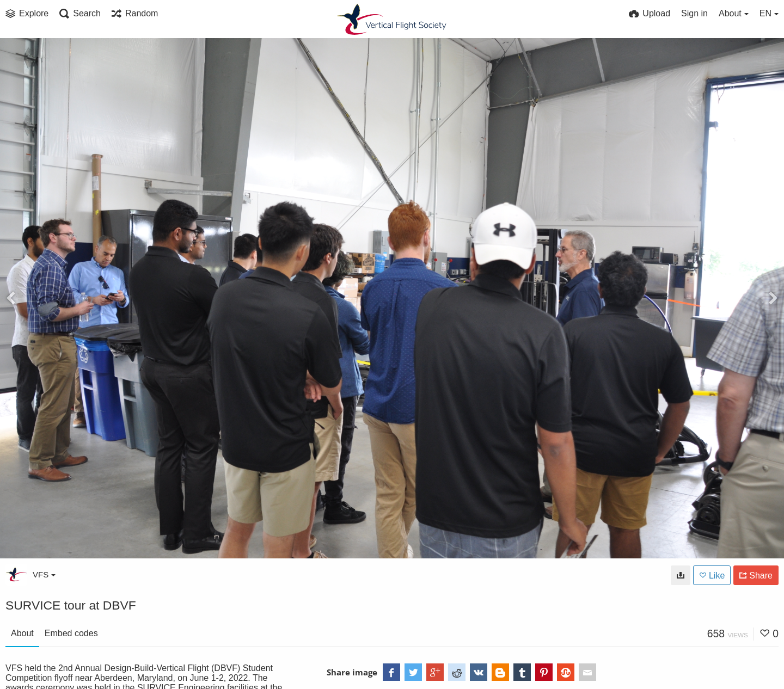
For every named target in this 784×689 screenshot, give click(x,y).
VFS (44, 574)
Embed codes (71, 633)
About (22, 633)
